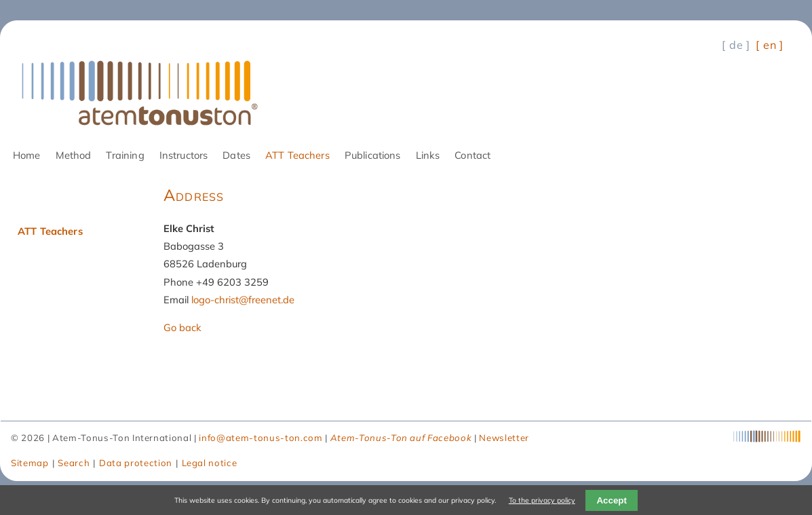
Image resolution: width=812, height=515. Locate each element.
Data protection (136, 463)
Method (74, 155)
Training (125, 155)
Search (74, 463)
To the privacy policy (542, 500)
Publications (373, 155)
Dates (236, 155)
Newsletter (504, 438)
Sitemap (30, 463)
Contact (472, 155)
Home (27, 155)
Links (428, 155)
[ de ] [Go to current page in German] (736, 45)
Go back (182, 327)
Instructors (184, 155)
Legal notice (210, 463)
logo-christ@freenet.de (243, 300)
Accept (611, 500)
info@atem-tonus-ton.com (260, 438)
